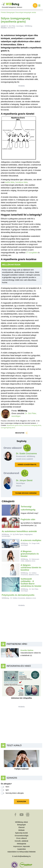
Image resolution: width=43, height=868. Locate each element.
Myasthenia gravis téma (15, 425)
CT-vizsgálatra (32, 253)
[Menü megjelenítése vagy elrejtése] (39, 6)
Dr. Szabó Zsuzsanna (26, 453)
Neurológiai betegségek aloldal (26, 12)
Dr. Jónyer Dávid (24, 480)
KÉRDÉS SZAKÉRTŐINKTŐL (27, 465)
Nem (7, 787)
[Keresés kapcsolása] (35, 5)
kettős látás (10, 182)
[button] (16, 816)
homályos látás (22, 182)
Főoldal (3, 12)
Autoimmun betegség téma (32, 425)
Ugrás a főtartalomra (2, 3)
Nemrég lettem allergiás (15, 793)
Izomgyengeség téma (8, 428)
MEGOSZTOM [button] (21, 433)
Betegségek (11, 12)
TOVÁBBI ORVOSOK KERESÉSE (26, 493)
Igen (7, 790)
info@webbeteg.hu (24, 856)
